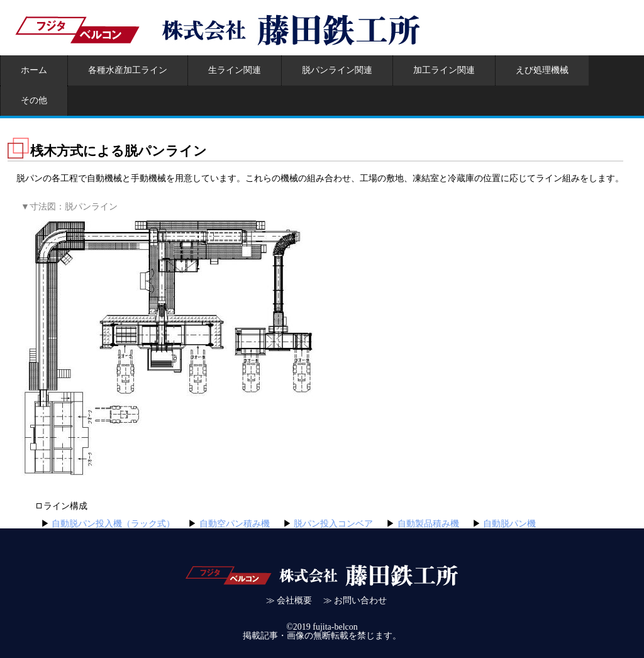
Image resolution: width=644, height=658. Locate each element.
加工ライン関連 (444, 70)
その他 (34, 100)
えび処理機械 (542, 70)
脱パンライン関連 (337, 70)
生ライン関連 (235, 70)
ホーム (34, 70)
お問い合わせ (360, 600)
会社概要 (294, 600)
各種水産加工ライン (128, 70)
